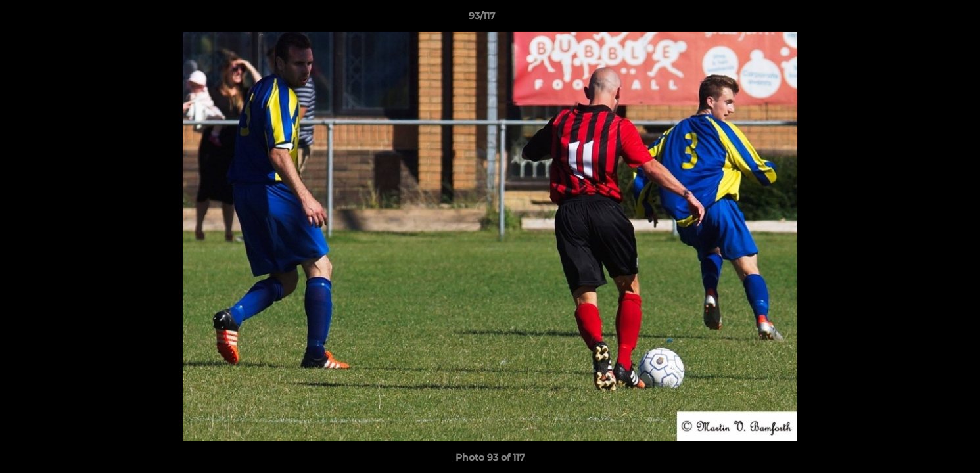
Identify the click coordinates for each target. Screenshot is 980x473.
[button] (925, 19)
